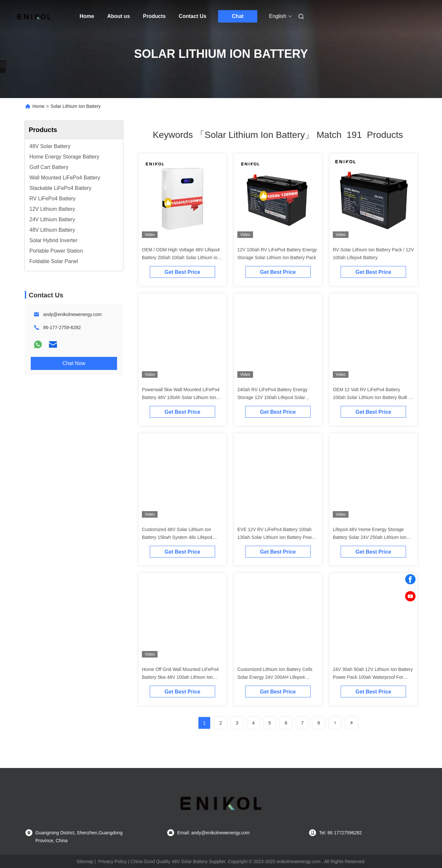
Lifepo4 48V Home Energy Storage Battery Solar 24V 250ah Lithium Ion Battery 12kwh (370, 537)
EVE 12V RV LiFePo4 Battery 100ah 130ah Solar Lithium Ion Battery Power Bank (277, 537)
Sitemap (85, 861)
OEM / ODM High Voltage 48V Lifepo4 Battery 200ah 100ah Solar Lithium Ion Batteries (181, 258)
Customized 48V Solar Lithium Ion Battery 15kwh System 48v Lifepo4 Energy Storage (177, 537)
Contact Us (193, 16)
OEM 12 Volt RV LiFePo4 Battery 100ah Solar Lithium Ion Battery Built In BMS (373, 397)
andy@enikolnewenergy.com (72, 314)
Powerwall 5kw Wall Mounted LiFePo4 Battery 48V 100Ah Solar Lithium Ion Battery (181, 397)
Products (154, 16)
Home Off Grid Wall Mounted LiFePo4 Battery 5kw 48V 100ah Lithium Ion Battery (180, 677)
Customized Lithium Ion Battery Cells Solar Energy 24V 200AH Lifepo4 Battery (275, 677)
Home (87, 16)
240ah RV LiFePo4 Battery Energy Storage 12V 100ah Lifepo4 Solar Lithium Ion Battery (272, 397)
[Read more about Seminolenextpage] (335, 723)
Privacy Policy (113, 861)
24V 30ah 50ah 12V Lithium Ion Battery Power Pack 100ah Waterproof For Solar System (373, 677)
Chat (238, 16)
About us (119, 16)
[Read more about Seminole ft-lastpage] (351, 723)
